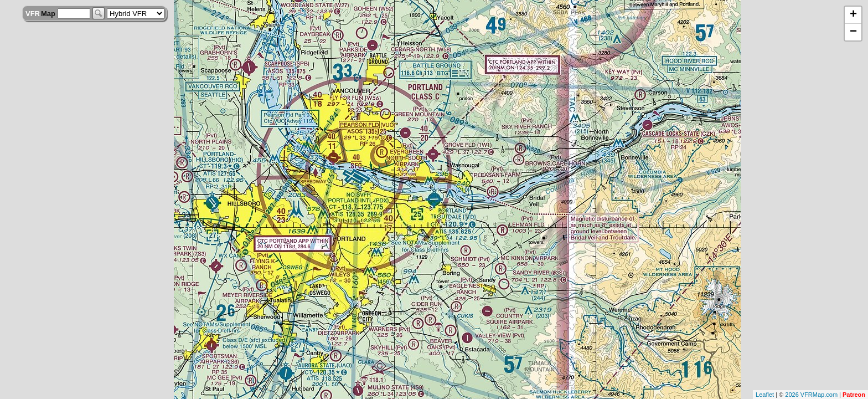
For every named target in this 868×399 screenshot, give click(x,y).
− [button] (853, 32)
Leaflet (765, 395)
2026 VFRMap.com (811, 395)
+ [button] (853, 15)
